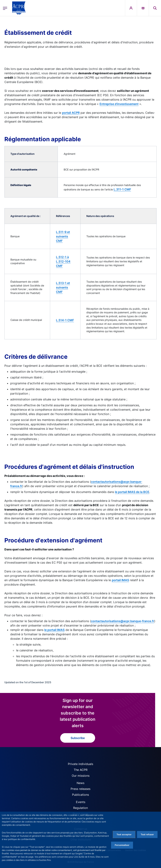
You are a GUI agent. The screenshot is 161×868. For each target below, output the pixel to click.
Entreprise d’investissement (119, 104)
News (80, 783)
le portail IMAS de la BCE (132, 492)
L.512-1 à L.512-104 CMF (63, 261)
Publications (80, 795)
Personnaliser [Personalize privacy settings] (122, 845)
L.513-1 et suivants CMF (63, 287)
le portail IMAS (54, 630)
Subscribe (78, 738)
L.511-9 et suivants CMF (63, 236)
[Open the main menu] (5, 8)
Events (81, 802)
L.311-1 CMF (122, 189)
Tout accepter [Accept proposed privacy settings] (124, 834)
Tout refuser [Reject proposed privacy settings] (147, 834)
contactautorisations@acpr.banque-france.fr (123, 621)
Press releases (80, 789)
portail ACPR (71, 113)
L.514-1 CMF (65, 320)
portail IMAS (120, 580)
